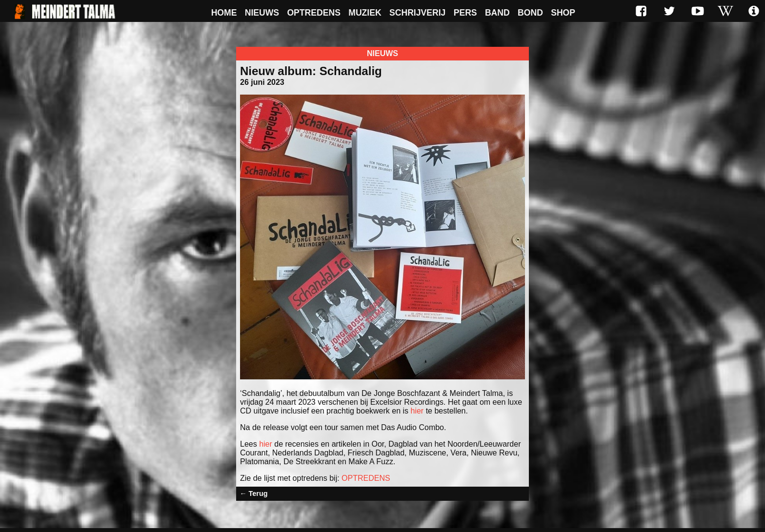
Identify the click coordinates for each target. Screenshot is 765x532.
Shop (563, 13)
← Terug (253, 493)
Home (224, 13)
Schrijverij (417, 13)
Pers (465, 13)
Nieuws (262, 13)
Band (497, 13)
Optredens (314, 13)
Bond (530, 13)
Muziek (365, 13)
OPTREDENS (366, 478)
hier (417, 411)
